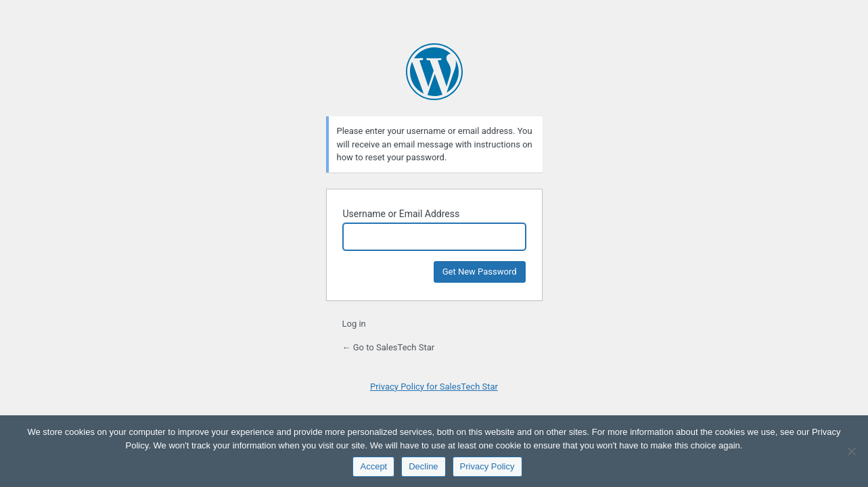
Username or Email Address (402, 214)
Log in (354, 324)
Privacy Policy (487, 466)
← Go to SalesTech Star (389, 347)
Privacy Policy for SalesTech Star (434, 387)
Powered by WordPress (434, 72)
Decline (423, 466)
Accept (373, 466)
